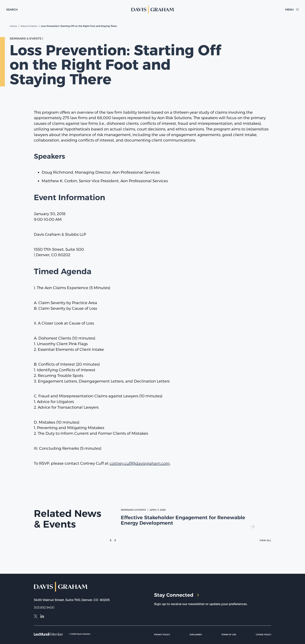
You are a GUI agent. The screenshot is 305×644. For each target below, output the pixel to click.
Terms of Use (229, 635)
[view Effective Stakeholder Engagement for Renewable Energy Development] (189, 518)
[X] (36, 617)
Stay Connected (177, 595)
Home (13, 26)
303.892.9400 (44, 607)
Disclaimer (196, 635)
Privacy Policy (162, 635)
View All (265, 540)
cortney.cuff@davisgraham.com (140, 463)
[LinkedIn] (42, 617)
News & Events (29, 26)
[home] (152, 10)
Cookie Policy (263, 635)
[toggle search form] (12, 10)
